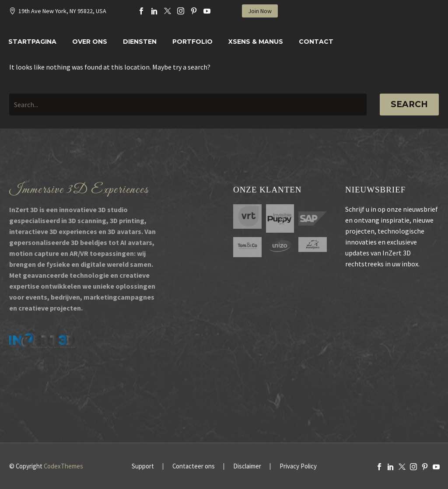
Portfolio (192, 42)
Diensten (140, 42)
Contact (316, 42)
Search (409, 104)
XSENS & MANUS (256, 42)
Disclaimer (247, 466)
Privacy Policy (298, 466)
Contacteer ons (194, 466)
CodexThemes (63, 466)
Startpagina (32, 42)
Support (143, 466)
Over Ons (90, 42)
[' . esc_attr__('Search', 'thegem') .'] (188, 105)
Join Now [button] (260, 11)
